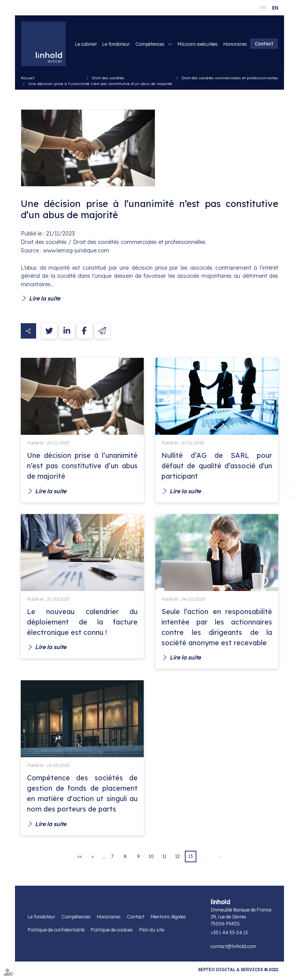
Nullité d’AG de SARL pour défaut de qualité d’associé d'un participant (217, 467)
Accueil (28, 79)
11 (164, 859)
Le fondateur (147, 38)
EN (275, 8)
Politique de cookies (112, 933)
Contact (264, 50)
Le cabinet (117, 38)
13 (190, 859)
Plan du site (152, 933)
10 (151, 859)
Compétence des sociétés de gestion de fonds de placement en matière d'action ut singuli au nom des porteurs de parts (82, 796)
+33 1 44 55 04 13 (229, 936)
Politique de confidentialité (56, 933)
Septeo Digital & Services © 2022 (238, 973)
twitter (284, 482)
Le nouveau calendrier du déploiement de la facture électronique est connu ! (82, 624)
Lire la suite (45, 300)
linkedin (284, 498)
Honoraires (266, 38)
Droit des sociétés (108, 79)
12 (178, 859)
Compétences (181, 38)
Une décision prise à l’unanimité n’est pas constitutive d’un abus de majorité (100, 85)
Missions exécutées (228, 38)
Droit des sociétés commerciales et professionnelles (230, 79)
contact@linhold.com (233, 949)
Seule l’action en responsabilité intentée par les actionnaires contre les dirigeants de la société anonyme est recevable (217, 629)
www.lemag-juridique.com (76, 252)
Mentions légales (168, 920)
